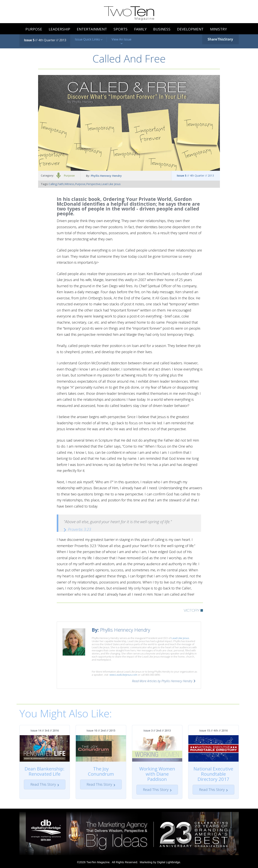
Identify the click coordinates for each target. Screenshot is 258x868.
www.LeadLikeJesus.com (123, 675)
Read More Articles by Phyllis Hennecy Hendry (162, 681)
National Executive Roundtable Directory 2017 (213, 774)
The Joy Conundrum (101, 771)
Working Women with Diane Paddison (157, 774)
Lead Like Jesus (180, 638)
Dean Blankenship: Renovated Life (45, 771)
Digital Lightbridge (169, 862)
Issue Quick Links (89, 39)
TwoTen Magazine (98, 862)
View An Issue (121, 41)
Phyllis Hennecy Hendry (106, 176)
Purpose (69, 176)
